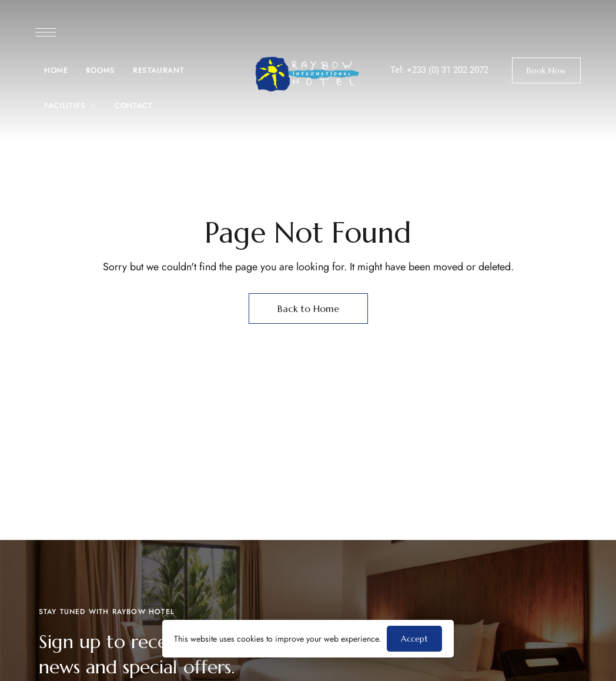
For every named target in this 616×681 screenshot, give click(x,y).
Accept (414, 639)
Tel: (399, 70)
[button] (546, 71)
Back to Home (308, 308)
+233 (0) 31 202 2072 (448, 70)
